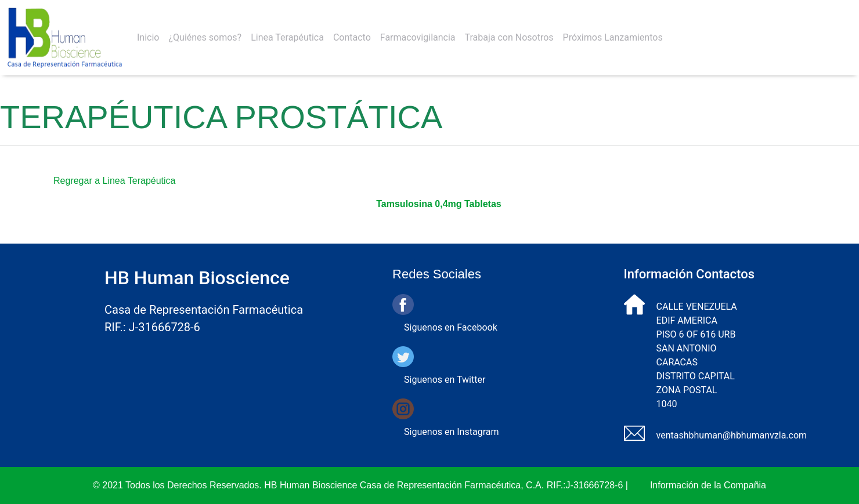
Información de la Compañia (708, 485)
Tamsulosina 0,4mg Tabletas (438, 204)
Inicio (148, 37)
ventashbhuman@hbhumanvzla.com (732, 435)
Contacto (352, 37)
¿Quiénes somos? (205, 37)
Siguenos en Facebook (451, 327)
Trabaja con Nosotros (509, 37)
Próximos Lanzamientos (613, 37)
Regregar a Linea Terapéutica (115, 181)
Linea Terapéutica (287, 37)
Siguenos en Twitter (445, 380)
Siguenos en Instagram (451, 432)
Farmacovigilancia (418, 37)
